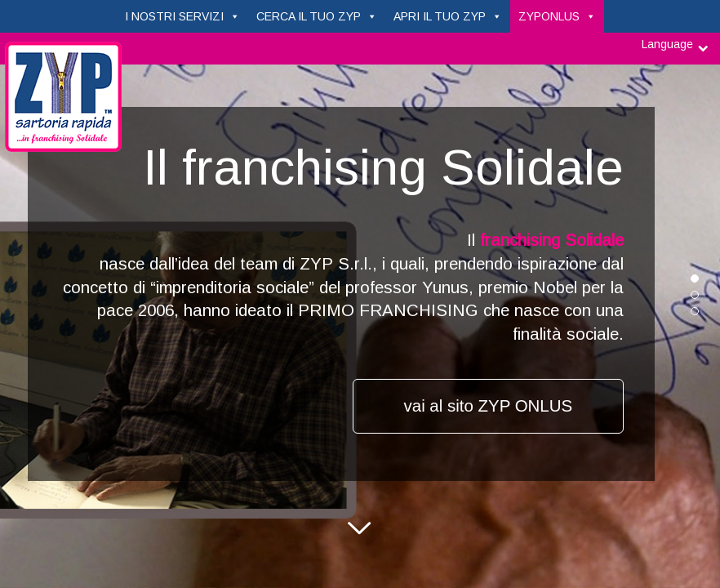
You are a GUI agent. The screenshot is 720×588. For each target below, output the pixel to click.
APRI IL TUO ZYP (440, 16)
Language (667, 44)
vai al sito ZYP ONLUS (489, 405)
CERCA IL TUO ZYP (309, 16)
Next (360, 534)
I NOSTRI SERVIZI (174, 16)
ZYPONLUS (549, 16)
